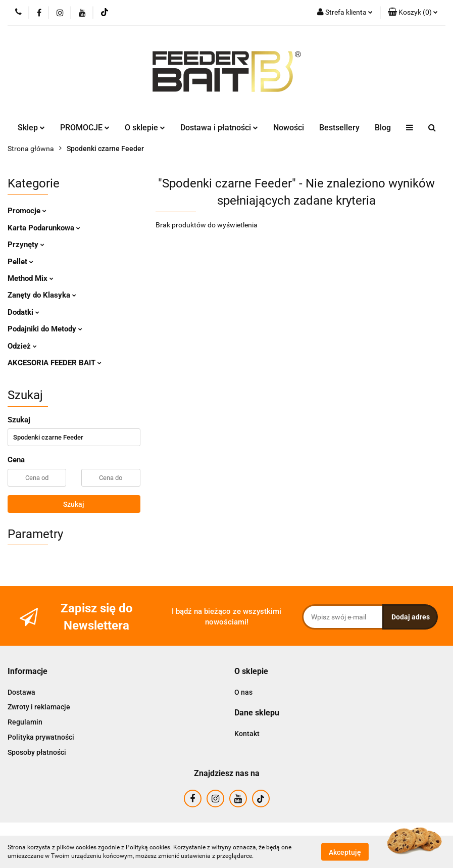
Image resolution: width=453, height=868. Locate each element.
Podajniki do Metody (45, 329)
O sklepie (145, 128)
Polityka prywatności (41, 737)
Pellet (20, 262)
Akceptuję (345, 852)
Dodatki (23, 312)
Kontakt (247, 734)
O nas (243, 692)
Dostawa (21, 692)
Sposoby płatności (37, 752)
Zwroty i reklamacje (39, 707)
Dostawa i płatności (219, 128)
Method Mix (31, 278)
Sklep (31, 128)
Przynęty (26, 245)
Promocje (27, 211)
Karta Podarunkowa (44, 228)
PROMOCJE (85, 128)
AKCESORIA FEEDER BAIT (55, 363)
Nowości (289, 128)
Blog (383, 128)
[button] (413, 13)
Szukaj (74, 504)
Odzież (22, 346)
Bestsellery (339, 128)
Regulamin (25, 722)
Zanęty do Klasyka (42, 295)
